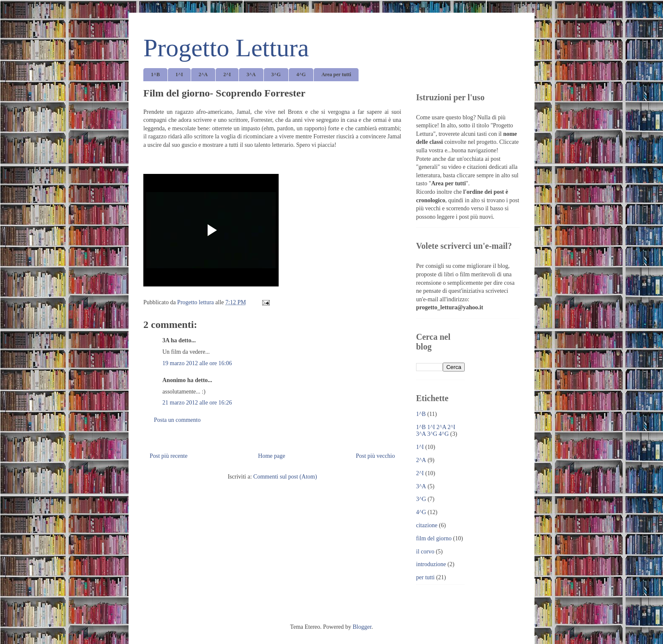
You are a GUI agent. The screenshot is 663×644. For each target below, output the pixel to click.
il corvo (425, 552)
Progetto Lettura (226, 48)
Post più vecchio (375, 456)
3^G (276, 74)
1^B (155, 74)
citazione (427, 525)
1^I (179, 74)
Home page (271, 456)
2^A (203, 74)
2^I (227, 74)
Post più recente (168, 456)
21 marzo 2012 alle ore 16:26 (197, 403)
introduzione (431, 564)
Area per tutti (336, 74)
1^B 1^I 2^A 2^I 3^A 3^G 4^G (436, 431)
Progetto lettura (196, 302)
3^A (251, 74)
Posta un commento (177, 420)
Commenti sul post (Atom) (285, 477)
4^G (301, 74)
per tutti (425, 577)
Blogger (362, 627)
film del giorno (434, 538)
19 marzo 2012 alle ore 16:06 (197, 363)
